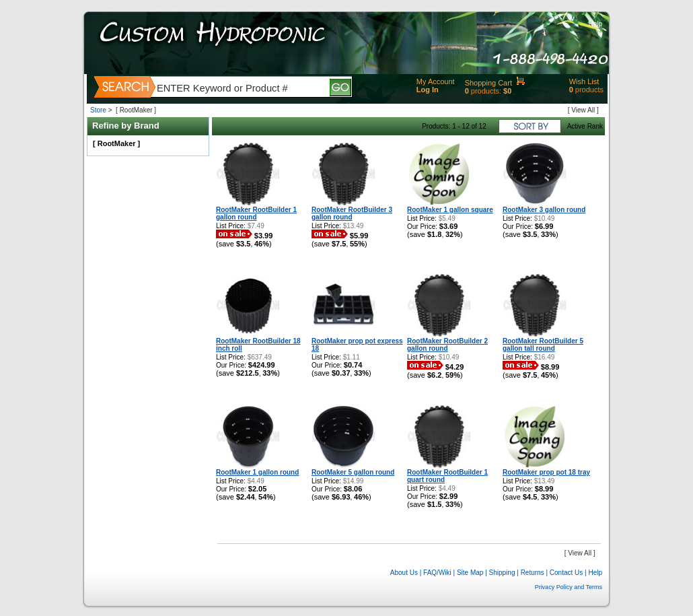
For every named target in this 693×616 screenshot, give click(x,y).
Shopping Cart (488, 83)
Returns (533, 573)
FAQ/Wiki (437, 573)
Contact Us (566, 573)
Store (98, 110)
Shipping (502, 573)
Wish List (584, 81)
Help (595, 24)
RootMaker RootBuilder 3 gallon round (352, 213)
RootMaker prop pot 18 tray (546, 472)
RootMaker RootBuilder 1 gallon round (256, 213)
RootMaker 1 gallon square (450, 210)
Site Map (470, 573)
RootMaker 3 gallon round (544, 210)
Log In (428, 90)
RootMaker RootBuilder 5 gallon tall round (543, 345)
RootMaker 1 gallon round (257, 472)
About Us (404, 573)
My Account (436, 81)
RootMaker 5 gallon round (353, 472)
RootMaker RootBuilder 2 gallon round (447, 345)
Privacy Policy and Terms (569, 587)
